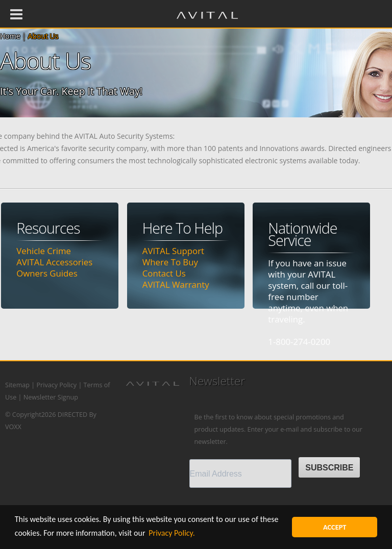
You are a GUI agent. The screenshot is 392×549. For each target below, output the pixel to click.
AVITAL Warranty (176, 284)
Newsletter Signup (51, 397)
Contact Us (164, 273)
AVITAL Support (173, 251)
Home (10, 36)
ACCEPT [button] (335, 527)
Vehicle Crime (44, 251)
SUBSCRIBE (329, 468)
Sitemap (17, 385)
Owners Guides (47, 273)
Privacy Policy (56, 385)
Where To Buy (170, 262)
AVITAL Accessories (54, 262)
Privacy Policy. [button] (172, 533)
